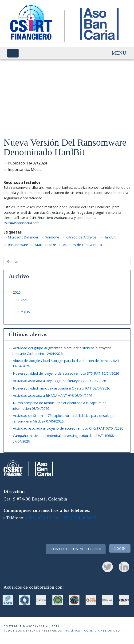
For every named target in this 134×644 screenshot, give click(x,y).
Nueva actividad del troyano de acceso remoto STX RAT (66, 373)
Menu (119, 53)
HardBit (110, 237)
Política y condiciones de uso (93, 631)
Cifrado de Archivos (81, 237)
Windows (52, 237)
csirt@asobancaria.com (22, 223)
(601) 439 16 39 (41, 518)
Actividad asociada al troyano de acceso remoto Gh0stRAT (68, 428)
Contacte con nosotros (76, 549)
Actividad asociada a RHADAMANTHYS (53, 396)
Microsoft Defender (23, 237)
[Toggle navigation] (13, 53)
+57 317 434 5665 (78, 518)
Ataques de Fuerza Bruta (82, 245)
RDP (53, 245)
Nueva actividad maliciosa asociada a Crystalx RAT (61, 388)
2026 (17, 292)
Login (120, 548)
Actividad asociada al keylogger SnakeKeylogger (59, 381)
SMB (39, 245)
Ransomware (18, 245)
